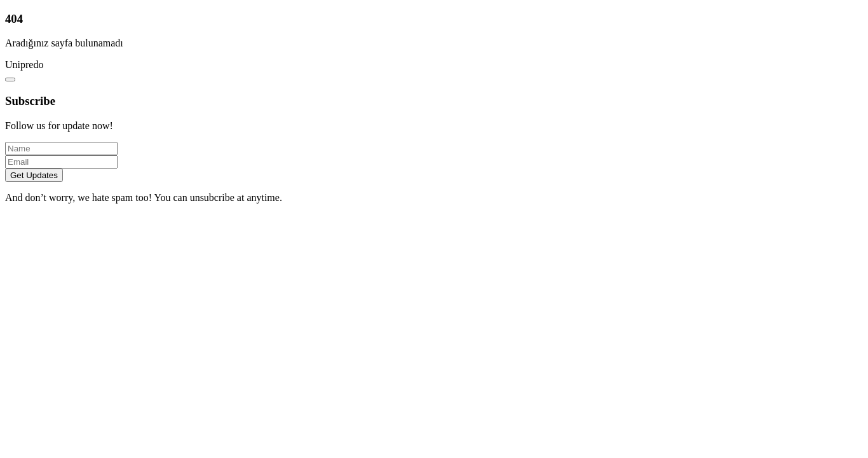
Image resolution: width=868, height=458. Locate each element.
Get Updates (34, 175)
